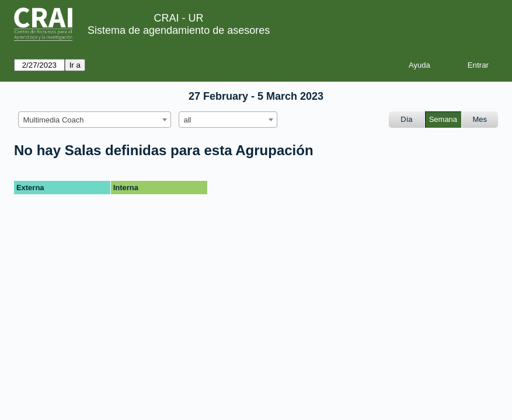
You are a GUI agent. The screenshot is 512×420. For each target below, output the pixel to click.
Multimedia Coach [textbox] (54, 120)
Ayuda (419, 65)
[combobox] (95, 120)
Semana (443, 119)
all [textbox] (188, 120)
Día (406, 119)
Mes (480, 119)
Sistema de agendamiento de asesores (179, 30)
